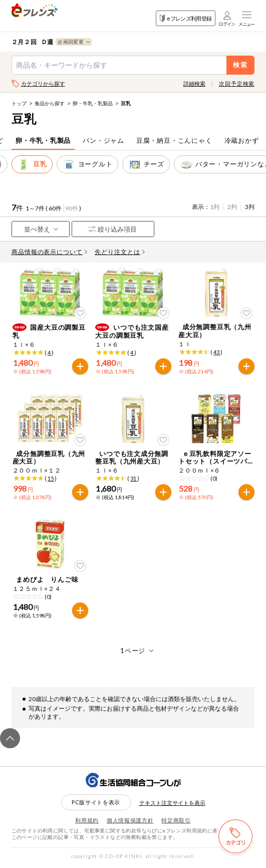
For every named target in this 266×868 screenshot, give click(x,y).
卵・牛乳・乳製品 (93, 103)
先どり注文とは (120, 252)
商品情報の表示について (50, 252)
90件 (72, 208)
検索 (241, 65)
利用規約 (87, 823)
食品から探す (50, 103)
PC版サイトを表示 (96, 805)
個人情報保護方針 (130, 823)
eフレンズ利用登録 (186, 18)
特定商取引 (176, 823)
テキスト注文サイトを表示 (172, 805)
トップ (19, 103)
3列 (250, 207)
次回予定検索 (237, 83)
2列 (232, 207)
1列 (215, 207)
